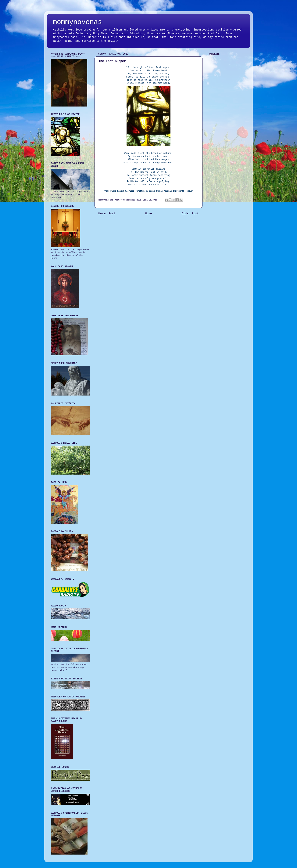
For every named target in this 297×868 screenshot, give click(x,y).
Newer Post (107, 214)
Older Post (190, 214)
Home (148, 214)
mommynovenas (77, 22)
